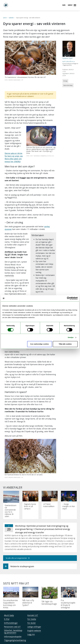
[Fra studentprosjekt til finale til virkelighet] (69, 588)
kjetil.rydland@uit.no (69, 61)
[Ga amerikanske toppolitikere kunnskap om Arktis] (11, 588)
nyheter (11, 18)
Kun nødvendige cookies (40, 344)
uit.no (5, 18)
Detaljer (71, 337)
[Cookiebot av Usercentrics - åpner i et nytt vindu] (68, 298)
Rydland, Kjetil (67, 58)
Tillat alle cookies (65, 344)
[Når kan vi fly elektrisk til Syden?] (30, 586)
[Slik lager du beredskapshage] (50, 586)
